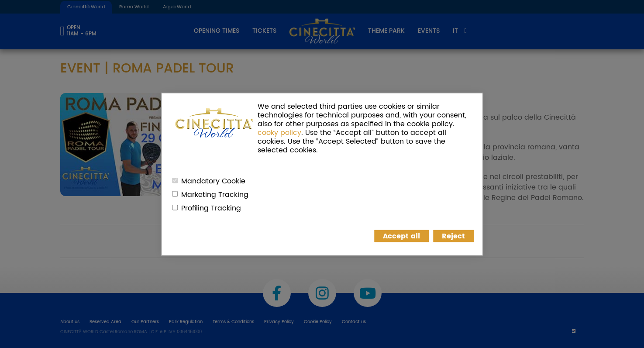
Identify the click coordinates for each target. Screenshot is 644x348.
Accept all (401, 236)
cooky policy (279, 132)
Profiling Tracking (211, 208)
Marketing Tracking (215, 194)
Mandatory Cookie (213, 181)
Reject (453, 236)
